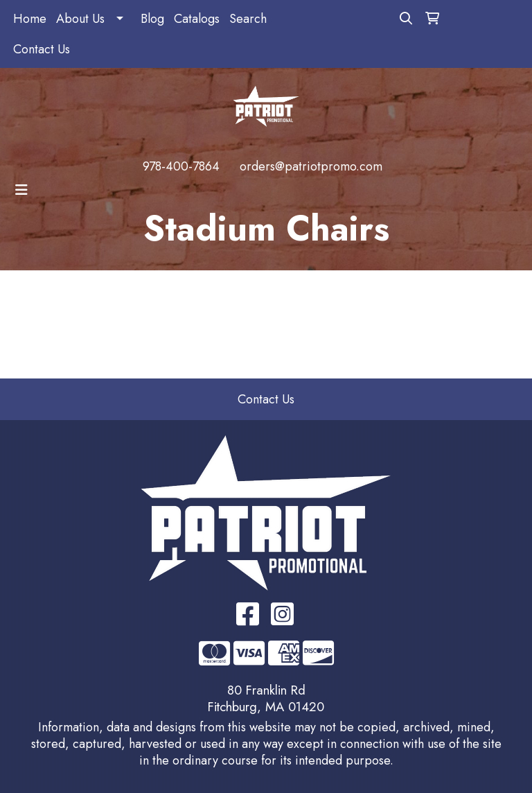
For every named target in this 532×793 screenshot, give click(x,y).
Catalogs (197, 19)
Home (30, 19)
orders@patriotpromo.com (311, 166)
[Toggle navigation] (21, 190)
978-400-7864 (181, 166)
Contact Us (42, 49)
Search (248, 19)
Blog (152, 19)
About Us (80, 19)
